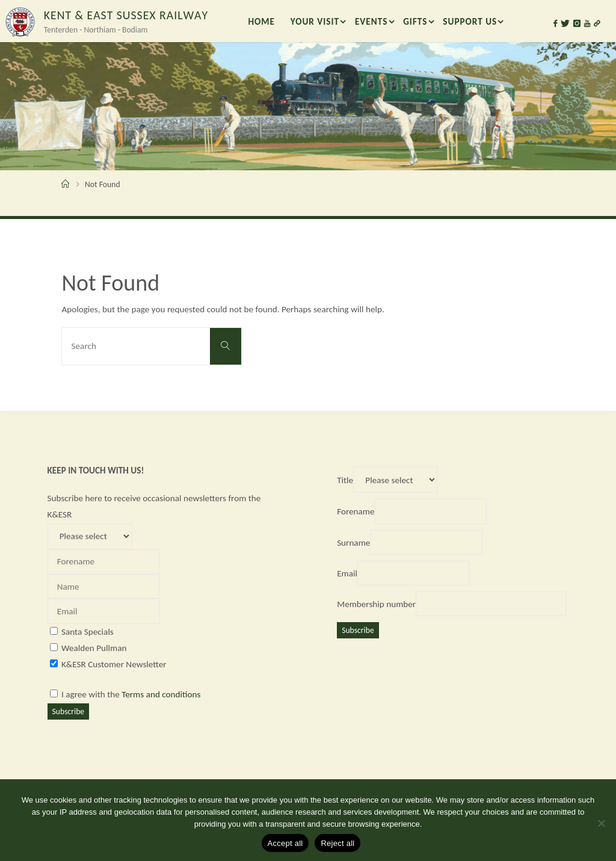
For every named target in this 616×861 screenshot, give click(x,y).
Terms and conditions (161, 694)
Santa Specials (88, 632)
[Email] (103, 611)
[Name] (103, 586)
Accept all (285, 843)
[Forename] (103, 562)
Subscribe (69, 711)
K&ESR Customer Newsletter (114, 664)
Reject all (337, 843)
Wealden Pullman (94, 648)
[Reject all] (601, 823)
